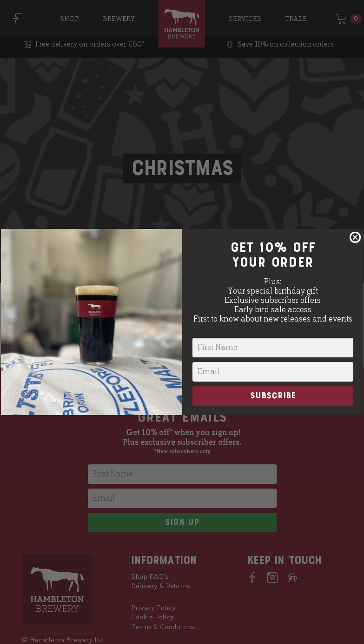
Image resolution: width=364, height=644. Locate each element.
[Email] (273, 372)
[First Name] (273, 348)
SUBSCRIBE (273, 396)
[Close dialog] (355, 237)
